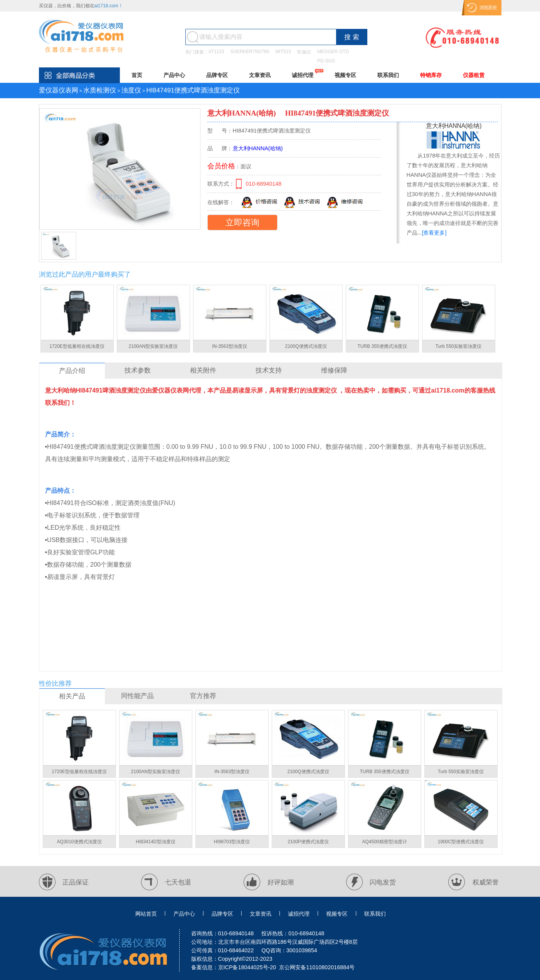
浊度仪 (131, 90)
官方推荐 (203, 696)
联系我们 (388, 75)
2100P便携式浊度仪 (308, 842)
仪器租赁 (474, 75)
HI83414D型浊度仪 (155, 842)
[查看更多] (434, 233)
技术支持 (269, 370)
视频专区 (345, 75)
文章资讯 (260, 75)
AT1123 (216, 52)
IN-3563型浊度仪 (230, 346)
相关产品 (72, 696)
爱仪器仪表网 (59, 90)
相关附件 (203, 370)
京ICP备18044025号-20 (247, 967)
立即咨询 (242, 222)
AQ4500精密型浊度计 (384, 842)
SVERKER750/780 (250, 52)
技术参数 (138, 370)
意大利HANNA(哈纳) (243, 113)
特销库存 (431, 75)
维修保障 (334, 370)
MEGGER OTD (333, 52)
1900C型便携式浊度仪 (461, 842)
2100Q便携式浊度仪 (306, 346)
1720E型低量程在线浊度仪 (77, 346)
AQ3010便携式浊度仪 (79, 842)
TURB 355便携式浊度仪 (382, 346)
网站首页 (146, 914)
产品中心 (174, 75)
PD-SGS (326, 61)
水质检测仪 (100, 90)
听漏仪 (304, 52)
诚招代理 (303, 75)
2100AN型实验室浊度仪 (153, 346)
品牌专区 (217, 75)
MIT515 (283, 52)
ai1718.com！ (109, 6)
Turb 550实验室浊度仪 (459, 346)
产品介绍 (72, 371)
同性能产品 (137, 696)
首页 (137, 75)
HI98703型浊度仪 (232, 842)
